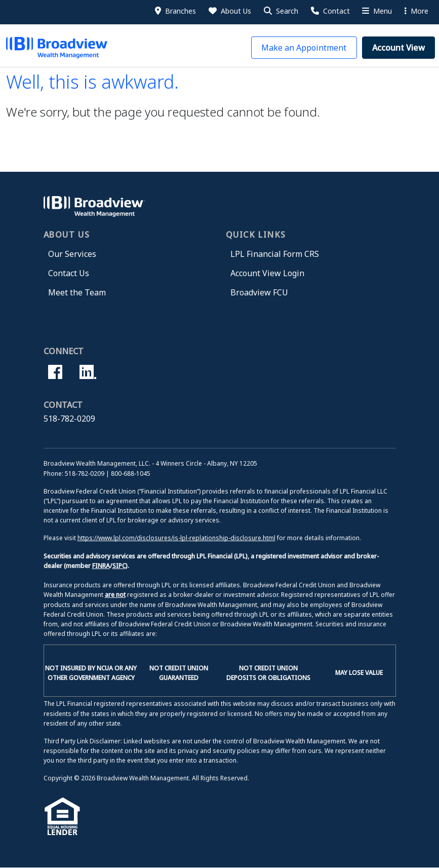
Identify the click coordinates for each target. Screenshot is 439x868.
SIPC (119, 566)
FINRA (101, 566)
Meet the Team (77, 292)
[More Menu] (376, 11)
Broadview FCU (259, 292)
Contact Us (69, 273)
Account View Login (267, 273)
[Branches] (175, 11)
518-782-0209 (69, 419)
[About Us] (229, 11)
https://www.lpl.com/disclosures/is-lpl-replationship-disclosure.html (176, 538)
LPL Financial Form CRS (275, 254)
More (416, 11)
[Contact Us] (330, 11)
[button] (280, 11)
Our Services (72, 254)
